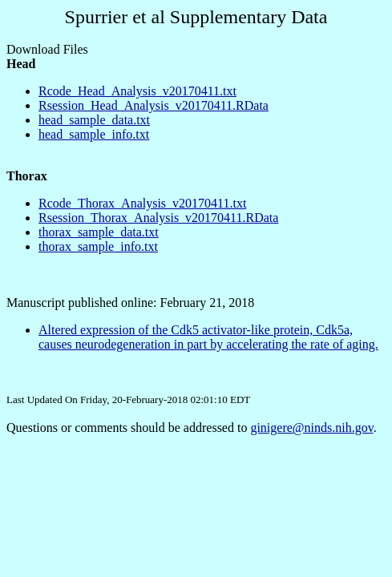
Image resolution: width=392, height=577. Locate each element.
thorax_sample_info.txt (98, 246)
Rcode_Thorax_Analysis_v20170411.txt (142, 203)
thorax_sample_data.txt (99, 232)
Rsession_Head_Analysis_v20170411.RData (154, 105)
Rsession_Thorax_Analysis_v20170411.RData (158, 218)
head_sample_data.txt (94, 120)
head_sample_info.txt (94, 134)
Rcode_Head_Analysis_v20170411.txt (137, 91)
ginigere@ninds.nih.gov (311, 428)
